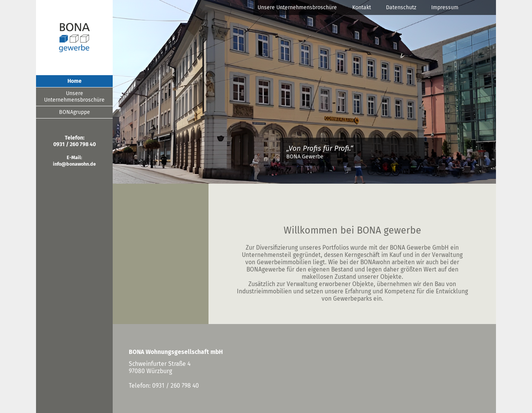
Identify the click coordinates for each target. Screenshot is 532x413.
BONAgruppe (75, 112)
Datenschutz (401, 7)
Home (75, 81)
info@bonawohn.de (74, 164)
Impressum (445, 7)
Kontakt (362, 7)
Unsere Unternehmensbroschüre (297, 7)
